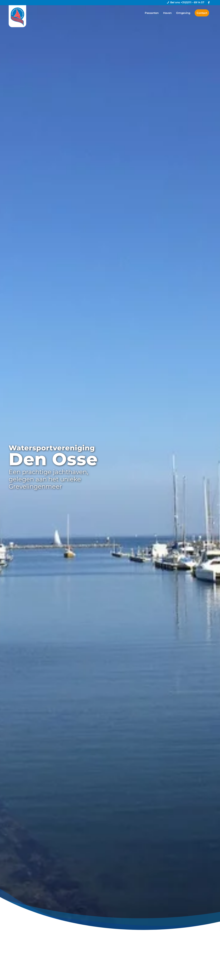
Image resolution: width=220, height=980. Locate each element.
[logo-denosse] (17, 17)
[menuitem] (152, 13)
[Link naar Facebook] (209, 3)
